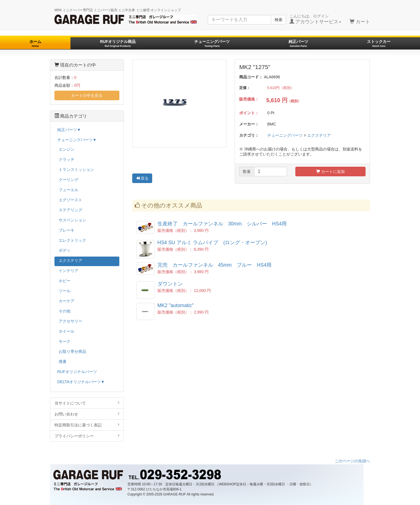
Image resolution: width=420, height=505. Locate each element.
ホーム (35, 43)
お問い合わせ (87, 414)
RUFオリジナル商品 (118, 43)
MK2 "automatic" (176, 305)
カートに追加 (330, 172)
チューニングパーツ (212, 43)
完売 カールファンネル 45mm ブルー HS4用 (215, 265)
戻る (142, 178)
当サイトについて (87, 403)
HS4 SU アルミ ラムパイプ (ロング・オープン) (215, 243)
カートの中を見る (87, 95)
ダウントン (170, 284)
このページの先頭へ (352, 461)
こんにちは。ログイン (315, 19)
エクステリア (319, 135)
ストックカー (379, 43)
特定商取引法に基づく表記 (87, 425)
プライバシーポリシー (87, 436)
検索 (279, 20)
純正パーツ (298, 43)
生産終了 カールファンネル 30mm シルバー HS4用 (222, 224)
